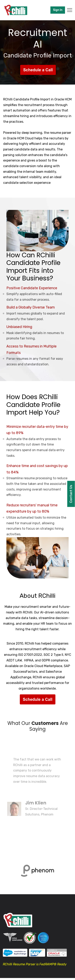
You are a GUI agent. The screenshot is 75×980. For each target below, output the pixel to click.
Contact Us (71, 494)
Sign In (58, 10)
